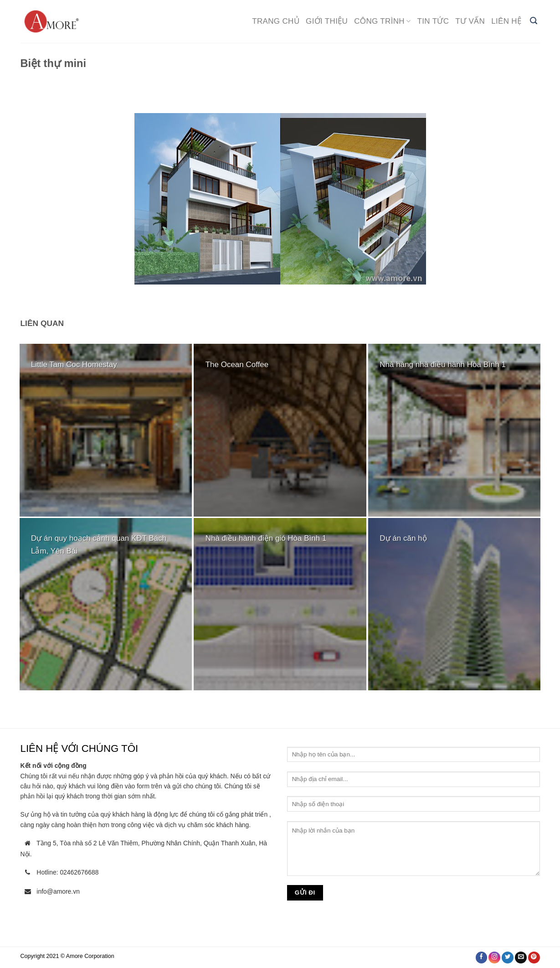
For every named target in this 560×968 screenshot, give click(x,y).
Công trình (382, 21)
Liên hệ (506, 21)
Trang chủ (276, 21)
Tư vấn (470, 21)
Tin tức (433, 21)
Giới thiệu (327, 21)
